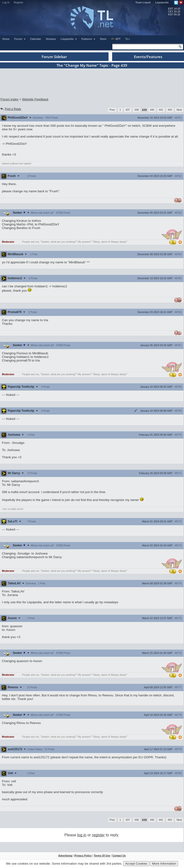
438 (137, 110)
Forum (20, 39)
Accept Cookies (136, 864)
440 (152, 110)
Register (19, 2)
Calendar (36, 39)
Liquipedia (162, 2)
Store (103, 39)
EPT (115, 39)
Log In (6, 2)
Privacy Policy (83, 856)
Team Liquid (143, 2)
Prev (112, 110)
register (98, 835)
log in (82, 835)
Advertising (65, 856)
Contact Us (119, 856)
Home (6, 39)
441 (161, 110)
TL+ (128, 39)
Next (179, 110)
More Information (164, 864)
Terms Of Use (102, 856)
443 (170, 110)
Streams (51, 39)
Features (89, 39)
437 (128, 110)
